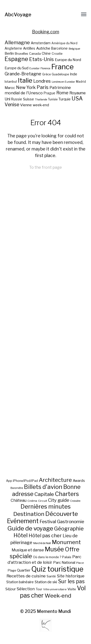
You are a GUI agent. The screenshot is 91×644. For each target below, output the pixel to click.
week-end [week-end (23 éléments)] (41, 105)
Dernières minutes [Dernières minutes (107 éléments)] (46, 507)
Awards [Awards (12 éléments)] (79, 481)
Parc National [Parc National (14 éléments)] (64, 563)
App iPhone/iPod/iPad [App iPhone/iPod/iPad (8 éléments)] (22, 481)
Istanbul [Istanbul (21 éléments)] (11, 81)
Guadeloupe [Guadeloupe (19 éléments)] (60, 74)
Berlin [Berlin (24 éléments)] (9, 53)
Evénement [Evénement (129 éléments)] (23, 521)
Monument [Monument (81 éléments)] (66, 542)
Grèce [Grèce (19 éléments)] (46, 74)
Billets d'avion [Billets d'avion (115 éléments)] (43, 487)
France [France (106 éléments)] (62, 67)
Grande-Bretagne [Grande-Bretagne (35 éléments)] (23, 74)
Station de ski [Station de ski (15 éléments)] (46, 582)
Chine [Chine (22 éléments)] (46, 53)
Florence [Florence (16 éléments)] (45, 68)
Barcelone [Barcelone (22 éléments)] (59, 48)
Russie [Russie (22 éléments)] (17, 99)
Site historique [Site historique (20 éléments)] (71, 576)
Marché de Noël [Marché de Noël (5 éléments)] (42, 543)
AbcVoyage (18, 15)
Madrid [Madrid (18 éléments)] (81, 82)
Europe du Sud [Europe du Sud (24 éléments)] (17, 68)
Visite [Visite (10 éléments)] (72, 589)
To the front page (45, 167)
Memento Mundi (54, 611)
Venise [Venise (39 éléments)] (12, 105)
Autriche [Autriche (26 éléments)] (43, 48)
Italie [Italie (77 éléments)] (25, 80)
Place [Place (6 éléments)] (80, 563)
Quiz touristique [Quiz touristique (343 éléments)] (57, 569)
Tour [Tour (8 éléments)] (39, 589)
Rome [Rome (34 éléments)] (62, 93)
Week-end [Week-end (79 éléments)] (58, 596)
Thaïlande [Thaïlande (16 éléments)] (41, 100)
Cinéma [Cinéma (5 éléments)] (32, 501)
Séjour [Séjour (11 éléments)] (11, 589)
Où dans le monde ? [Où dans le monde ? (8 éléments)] (47, 557)
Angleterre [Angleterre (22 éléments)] (13, 48)
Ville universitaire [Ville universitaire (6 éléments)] (55, 589)
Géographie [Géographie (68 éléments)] (69, 529)
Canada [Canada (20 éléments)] (35, 54)
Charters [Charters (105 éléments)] (67, 494)
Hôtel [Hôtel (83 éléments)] (21, 535)
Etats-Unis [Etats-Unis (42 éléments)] (41, 59)
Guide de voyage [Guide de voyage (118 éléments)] (30, 528)
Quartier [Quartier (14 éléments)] (24, 570)
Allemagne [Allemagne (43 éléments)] (17, 42)
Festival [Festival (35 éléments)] (48, 522)
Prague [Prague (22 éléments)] (50, 93)
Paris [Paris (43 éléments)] (43, 87)
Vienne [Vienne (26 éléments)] (26, 105)
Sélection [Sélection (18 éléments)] (26, 589)
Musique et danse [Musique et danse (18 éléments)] (28, 550)
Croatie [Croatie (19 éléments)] (57, 54)
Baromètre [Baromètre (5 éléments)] (17, 488)
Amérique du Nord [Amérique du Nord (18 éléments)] (64, 43)
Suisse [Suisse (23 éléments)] (29, 99)
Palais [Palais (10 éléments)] (67, 557)
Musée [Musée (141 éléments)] (54, 549)
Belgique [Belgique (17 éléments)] (74, 49)
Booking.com (46, 32)
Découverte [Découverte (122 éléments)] (62, 514)
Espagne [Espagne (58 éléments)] (16, 59)
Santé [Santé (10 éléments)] (51, 576)
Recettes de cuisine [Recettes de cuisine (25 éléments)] (26, 576)
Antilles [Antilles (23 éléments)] (29, 48)
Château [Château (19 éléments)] (19, 500)
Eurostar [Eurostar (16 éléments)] (34, 68)
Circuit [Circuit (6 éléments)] (43, 501)
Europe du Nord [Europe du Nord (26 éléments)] (68, 60)
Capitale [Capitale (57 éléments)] (44, 494)
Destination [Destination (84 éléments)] (29, 514)
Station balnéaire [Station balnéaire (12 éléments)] (20, 582)
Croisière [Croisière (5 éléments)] (75, 501)
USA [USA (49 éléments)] (77, 98)
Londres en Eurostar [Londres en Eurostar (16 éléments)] (63, 82)
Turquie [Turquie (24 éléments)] (65, 99)
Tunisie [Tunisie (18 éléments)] (53, 99)
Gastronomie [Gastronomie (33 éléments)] (71, 522)
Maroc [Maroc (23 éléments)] (10, 88)
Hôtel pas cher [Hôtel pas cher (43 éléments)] (45, 536)
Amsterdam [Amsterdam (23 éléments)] (41, 43)
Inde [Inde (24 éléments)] (74, 74)
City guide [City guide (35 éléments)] (59, 500)
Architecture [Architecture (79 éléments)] (55, 480)
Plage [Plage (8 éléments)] (12, 570)
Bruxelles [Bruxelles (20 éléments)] (21, 54)
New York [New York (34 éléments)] (26, 87)
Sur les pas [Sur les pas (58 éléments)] (71, 581)
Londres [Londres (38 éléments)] (42, 81)
